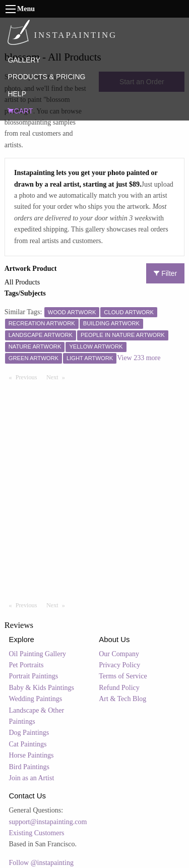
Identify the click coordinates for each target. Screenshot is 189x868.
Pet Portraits (26, 665)
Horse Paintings (31, 755)
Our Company (119, 654)
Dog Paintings (29, 733)
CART (20, 111)
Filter (165, 273)
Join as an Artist (32, 778)
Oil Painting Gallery (38, 654)
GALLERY (24, 60)
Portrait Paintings (34, 676)
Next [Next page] (58, 377)
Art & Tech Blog (122, 699)
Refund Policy (119, 688)
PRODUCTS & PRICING (46, 77)
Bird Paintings (29, 767)
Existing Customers (37, 833)
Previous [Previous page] (29, 377)
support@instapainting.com (48, 822)
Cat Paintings (28, 744)
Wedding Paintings (36, 699)
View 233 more (139, 358)
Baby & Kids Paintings (42, 688)
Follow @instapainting (41, 863)
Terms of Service (123, 676)
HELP (17, 94)
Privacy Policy (119, 665)
